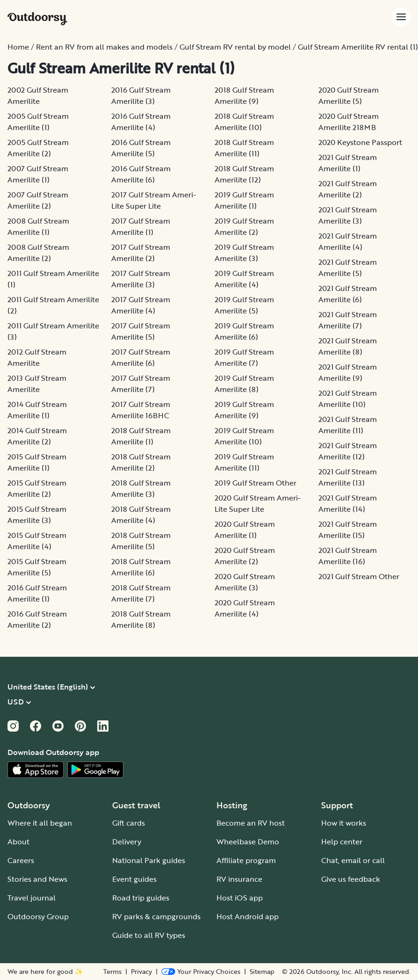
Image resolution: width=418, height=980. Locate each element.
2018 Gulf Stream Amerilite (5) (141, 541)
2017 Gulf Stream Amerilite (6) (141, 357)
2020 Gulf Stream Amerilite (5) (349, 95)
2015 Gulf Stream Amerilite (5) (37, 567)
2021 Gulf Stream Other (359, 576)
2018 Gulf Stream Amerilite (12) (244, 174)
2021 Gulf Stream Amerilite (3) (348, 215)
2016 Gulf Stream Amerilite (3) (141, 95)
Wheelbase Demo (248, 842)
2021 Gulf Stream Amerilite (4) (348, 241)
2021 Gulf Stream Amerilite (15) (348, 530)
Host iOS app (240, 898)
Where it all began (40, 823)
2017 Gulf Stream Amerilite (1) (141, 226)
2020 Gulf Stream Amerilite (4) (245, 608)
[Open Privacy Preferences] (201, 972)
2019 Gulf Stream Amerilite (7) (244, 357)
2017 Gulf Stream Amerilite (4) (141, 305)
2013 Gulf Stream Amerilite (37, 384)
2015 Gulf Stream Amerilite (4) (37, 541)
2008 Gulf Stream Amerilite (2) (38, 253)
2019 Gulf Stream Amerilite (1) (244, 200)
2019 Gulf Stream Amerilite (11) (244, 462)
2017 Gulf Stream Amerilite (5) (141, 331)
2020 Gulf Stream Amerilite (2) (245, 556)
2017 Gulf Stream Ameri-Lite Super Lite (154, 200)
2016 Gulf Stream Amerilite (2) (37, 619)
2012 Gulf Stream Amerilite (37, 357)
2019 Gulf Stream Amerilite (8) (244, 384)
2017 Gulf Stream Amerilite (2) (141, 253)
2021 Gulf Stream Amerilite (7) (348, 320)
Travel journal (32, 898)
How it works (344, 823)
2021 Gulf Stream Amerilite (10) (348, 399)
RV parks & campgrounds (156, 916)
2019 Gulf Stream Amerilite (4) (244, 279)
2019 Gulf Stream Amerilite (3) (244, 253)
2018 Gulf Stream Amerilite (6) (141, 567)
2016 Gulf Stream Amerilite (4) (141, 122)
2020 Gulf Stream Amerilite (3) (245, 582)
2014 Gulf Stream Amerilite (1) (37, 410)
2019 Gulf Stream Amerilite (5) (244, 305)
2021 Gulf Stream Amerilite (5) (348, 268)
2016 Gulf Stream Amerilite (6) (141, 174)
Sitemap (262, 972)
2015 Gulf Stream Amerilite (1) (37, 462)
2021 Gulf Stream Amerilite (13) (348, 477)
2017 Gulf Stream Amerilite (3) (141, 279)
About (18, 842)
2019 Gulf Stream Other (256, 483)
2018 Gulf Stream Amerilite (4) (141, 515)
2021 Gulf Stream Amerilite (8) (348, 346)
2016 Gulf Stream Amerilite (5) (141, 148)
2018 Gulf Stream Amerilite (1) (141, 436)
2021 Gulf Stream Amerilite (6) (348, 294)
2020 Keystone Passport (360, 142)
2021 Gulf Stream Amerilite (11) (348, 425)
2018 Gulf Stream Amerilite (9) (244, 95)
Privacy (141, 972)
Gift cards (129, 823)
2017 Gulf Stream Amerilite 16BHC (141, 410)
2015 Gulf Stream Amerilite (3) (37, 515)
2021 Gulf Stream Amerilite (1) (348, 163)
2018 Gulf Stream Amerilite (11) (244, 148)
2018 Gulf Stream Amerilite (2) (141, 462)
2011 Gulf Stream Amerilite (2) (53, 305)
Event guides (134, 879)
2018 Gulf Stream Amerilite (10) (244, 122)
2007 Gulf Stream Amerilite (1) (38, 174)
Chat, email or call (353, 860)
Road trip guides (141, 898)
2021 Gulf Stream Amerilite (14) (348, 503)
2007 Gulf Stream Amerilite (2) (38, 200)
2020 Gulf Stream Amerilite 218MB (349, 122)
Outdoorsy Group (38, 916)
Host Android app (248, 916)
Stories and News (37, 879)
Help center (342, 842)
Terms (112, 972)
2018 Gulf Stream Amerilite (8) (141, 619)
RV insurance (239, 879)
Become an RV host (251, 823)
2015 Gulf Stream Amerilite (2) (37, 488)
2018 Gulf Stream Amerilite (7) (141, 593)
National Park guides (149, 860)
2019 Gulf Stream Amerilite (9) (244, 410)
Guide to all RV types (149, 935)
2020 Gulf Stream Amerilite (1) (245, 530)
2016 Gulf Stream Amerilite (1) (37, 593)
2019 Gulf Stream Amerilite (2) (244, 226)
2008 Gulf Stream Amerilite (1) (38, 226)
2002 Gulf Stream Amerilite (38, 95)
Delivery (127, 842)
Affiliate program (246, 860)
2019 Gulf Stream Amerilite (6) (244, 331)
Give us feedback (351, 879)
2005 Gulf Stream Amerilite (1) (38, 122)
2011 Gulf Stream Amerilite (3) (53, 331)
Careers (21, 860)
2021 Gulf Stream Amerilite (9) (348, 372)
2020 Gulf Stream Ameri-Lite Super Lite (258, 503)
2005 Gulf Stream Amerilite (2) (38, 148)
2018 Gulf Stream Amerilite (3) (141, 488)
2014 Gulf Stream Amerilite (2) (37, 436)
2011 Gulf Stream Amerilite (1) (53, 279)
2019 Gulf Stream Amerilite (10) (244, 436)
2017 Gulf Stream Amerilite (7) (141, 384)
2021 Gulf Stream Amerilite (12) (348, 451)
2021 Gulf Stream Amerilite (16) (348, 556)
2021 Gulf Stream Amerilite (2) (348, 189)
